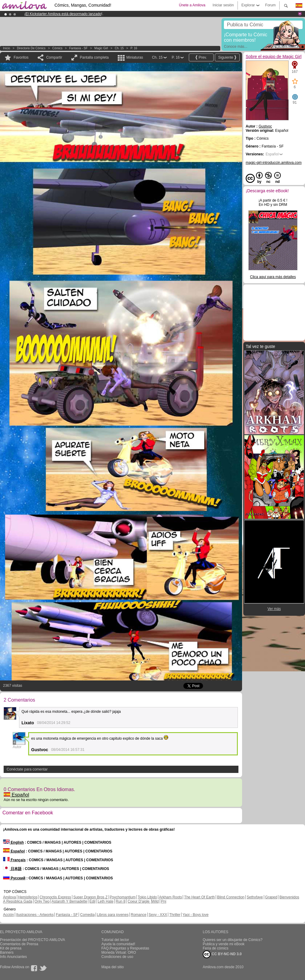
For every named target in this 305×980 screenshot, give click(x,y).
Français (14, 860)
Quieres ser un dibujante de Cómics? (233, 940)
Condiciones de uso (117, 957)
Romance (138, 915)
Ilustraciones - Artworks (35, 915)
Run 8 (120, 901)
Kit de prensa (11, 948)
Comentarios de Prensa (19, 944)
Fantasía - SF (79, 48)
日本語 (12, 869)
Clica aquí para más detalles (273, 277)
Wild (155, 901)
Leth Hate (106, 901)
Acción (8, 915)
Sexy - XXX (158, 915)
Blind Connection (231, 897)
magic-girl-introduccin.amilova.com (274, 163)
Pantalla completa (94, 57)
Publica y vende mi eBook (224, 944)
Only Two (42, 901)
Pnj (164, 901)
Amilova (10, 897)
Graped (271, 897)
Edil (93, 901)
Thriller (175, 915)
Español (16, 795)
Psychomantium (123, 897)
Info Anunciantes (13, 957)
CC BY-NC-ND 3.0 (222, 954)
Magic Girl (102, 48)
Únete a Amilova (192, 5)
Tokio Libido (147, 897)
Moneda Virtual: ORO (119, 952)
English (13, 842)
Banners (7, 952)
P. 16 (134, 48)
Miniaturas (134, 57)
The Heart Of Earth (200, 897)
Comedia (87, 915)
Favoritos (21, 57)
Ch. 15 (119, 48)
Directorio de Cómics (31, 48)
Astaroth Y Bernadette (70, 901)
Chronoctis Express (55, 897)
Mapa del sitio (113, 967)
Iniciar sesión (223, 5)
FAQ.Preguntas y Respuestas (125, 948)
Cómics (58, 48)
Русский (14, 878)
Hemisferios (28, 897)
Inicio (7, 48)
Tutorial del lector (115, 940)
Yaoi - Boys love (195, 915)
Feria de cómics (216, 948)
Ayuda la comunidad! (118, 944)
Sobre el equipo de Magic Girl (274, 57)
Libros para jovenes (113, 915)
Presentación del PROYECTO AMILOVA (33, 940)
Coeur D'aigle (139, 901)
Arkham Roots (170, 897)
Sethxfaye (255, 897)
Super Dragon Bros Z (90, 897)
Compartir (54, 57)
